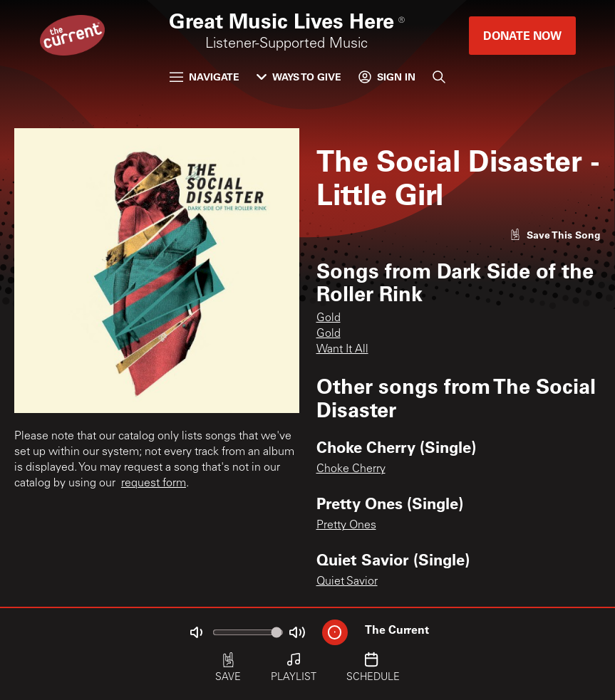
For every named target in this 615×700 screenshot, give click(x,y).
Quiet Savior (347, 582)
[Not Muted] (196, 632)
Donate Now (522, 35)
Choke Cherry (351, 469)
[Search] (439, 77)
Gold (329, 318)
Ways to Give (299, 77)
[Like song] (555, 235)
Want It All (342, 350)
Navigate (205, 77)
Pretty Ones (346, 526)
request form (154, 484)
